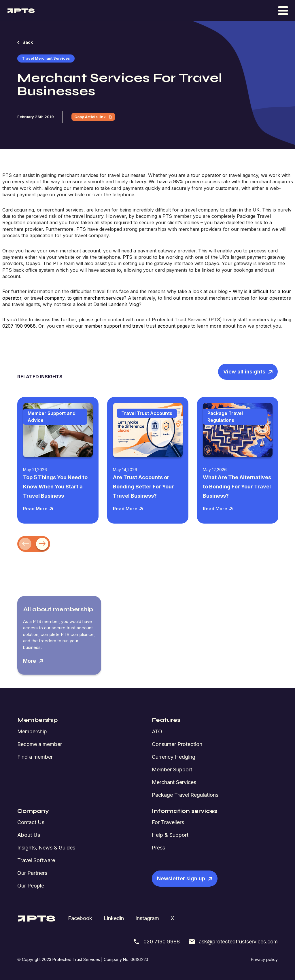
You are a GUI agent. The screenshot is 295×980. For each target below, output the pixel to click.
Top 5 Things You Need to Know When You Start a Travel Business (55, 487)
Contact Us (31, 822)
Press (158, 848)
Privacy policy (264, 959)
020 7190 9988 (156, 942)
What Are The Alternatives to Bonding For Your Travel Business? (237, 487)
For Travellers (168, 822)
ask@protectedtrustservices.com (233, 942)
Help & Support (170, 835)
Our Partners (32, 873)
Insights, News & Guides (46, 848)
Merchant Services (174, 782)
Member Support (172, 770)
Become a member (40, 744)
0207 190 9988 (19, 326)
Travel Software (36, 860)
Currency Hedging (174, 757)
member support (103, 326)
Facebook (80, 918)
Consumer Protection (177, 744)
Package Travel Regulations (185, 795)
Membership (32, 731)
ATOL (159, 731)
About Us (29, 835)
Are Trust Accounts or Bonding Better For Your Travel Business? (143, 487)
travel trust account (154, 326)
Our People (31, 886)
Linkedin (114, 918)
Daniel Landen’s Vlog (116, 304)
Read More (38, 509)
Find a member (35, 757)
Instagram (147, 918)
